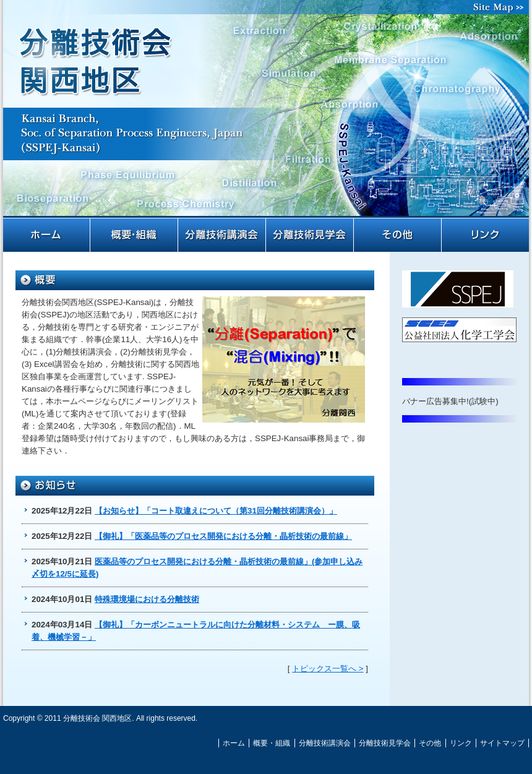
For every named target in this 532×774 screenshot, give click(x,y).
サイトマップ (501, 7)
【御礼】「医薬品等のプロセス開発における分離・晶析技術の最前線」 (223, 536)
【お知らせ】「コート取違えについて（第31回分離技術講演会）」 (216, 511)
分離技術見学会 (311, 235)
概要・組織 (135, 235)
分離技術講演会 (223, 235)
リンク (486, 235)
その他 (398, 235)
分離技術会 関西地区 (266, 116)
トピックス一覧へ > (328, 669)
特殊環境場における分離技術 (147, 599)
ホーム (47, 235)
